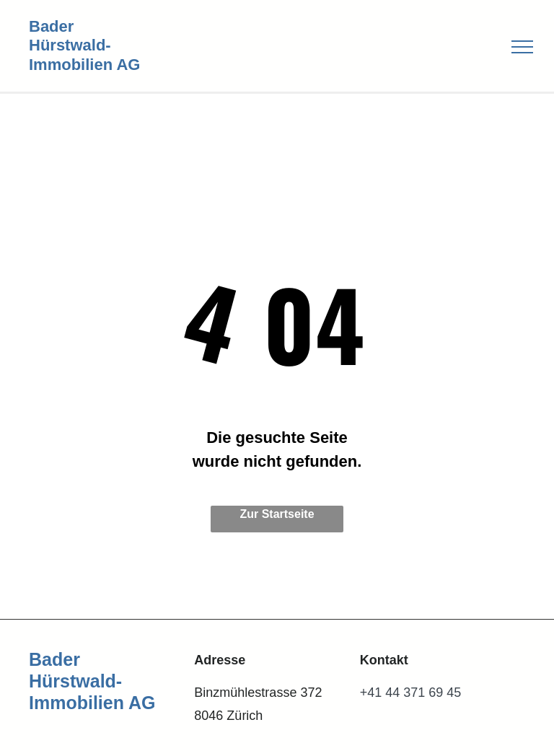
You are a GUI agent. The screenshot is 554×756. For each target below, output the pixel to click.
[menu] (522, 47)
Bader (51, 26)
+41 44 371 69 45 (411, 693)
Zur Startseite (277, 514)
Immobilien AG (84, 65)
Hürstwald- (70, 45)
